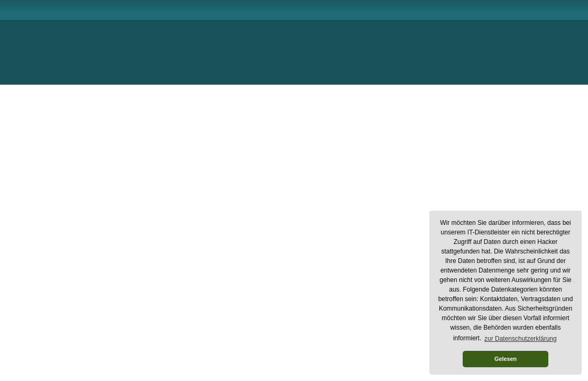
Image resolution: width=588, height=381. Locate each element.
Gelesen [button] (506, 359)
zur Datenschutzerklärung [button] (521, 339)
